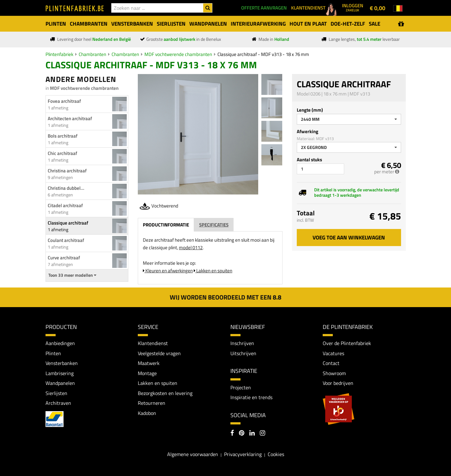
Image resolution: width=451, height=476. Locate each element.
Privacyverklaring (243, 454)
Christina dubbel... (66, 188)
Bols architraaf (63, 136)
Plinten (53, 353)
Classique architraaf (68, 223)
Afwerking (308, 131)
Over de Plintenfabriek (347, 343)
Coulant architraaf (66, 240)
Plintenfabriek (59, 54)
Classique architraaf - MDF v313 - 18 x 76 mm (263, 54)
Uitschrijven (243, 353)
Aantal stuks (309, 160)
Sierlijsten (56, 393)
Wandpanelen (60, 383)
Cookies (276, 454)
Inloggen (353, 7)
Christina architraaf (67, 171)
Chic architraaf (62, 153)
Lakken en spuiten (213, 271)
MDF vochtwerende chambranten (178, 54)
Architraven (58, 403)
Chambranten (92, 54)
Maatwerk (149, 363)
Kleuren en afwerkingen (168, 271)
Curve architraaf (64, 258)
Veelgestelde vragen (159, 353)
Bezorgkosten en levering (165, 393)
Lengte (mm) (310, 110)
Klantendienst (153, 343)
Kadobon (147, 413)
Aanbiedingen (60, 343)
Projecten (241, 387)
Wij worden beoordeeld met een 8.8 (225, 297)
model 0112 (191, 247)
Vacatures (333, 353)
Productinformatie (166, 225)
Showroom (334, 373)
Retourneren (152, 403)
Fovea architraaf (64, 101)
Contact (331, 363)
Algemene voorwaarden (193, 454)
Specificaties (214, 225)
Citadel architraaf (65, 205)
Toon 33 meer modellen (72, 275)
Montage (147, 373)
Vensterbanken (62, 363)
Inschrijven (242, 343)
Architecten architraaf (70, 118)
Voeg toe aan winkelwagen (349, 238)
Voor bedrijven (338, 383)
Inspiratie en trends (251, 397)
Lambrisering (60, 373)
